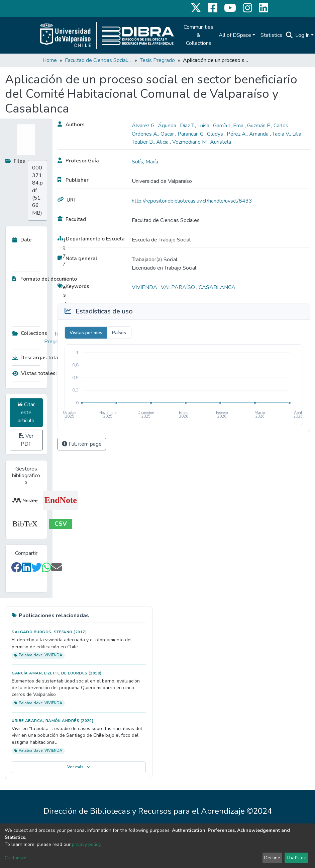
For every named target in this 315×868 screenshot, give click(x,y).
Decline (272, 858)
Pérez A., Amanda (248, 134)
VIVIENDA (145, 287)
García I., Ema (229, 126)
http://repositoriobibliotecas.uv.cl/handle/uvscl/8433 (192, 201)
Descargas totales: (37, 358)
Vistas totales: (35, 373)
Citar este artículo (26, 413)
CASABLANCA (217, 287)
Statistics (271, 35)
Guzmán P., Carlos (268, 126)
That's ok (296, 858)
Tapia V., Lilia (287, 134)
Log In (302, 35)
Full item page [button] (82, 444)
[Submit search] (289, 35)
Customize (16, 858)
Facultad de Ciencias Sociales (98, 60)
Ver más (79, 767)
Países (119, 333)
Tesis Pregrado (157, 60)
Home (50, 60)
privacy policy (86, 844)
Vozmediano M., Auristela (202, 142)
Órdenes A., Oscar (153, 134)
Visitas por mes (86, 333)
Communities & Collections (198, 35)
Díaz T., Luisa (195, 126)
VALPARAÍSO (179, 287)
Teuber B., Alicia (151, 142)
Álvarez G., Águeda (155, 126)
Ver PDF (26, 440)
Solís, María (145, 162)
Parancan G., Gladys (201, 134)
